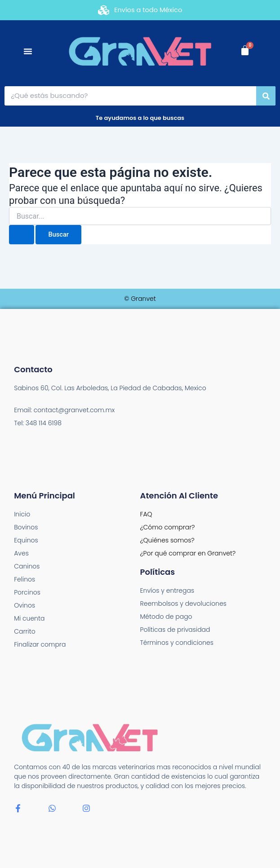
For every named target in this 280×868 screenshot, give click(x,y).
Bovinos (26, 527)
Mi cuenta (29, 618)
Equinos (26, 540)
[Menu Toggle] (28, 51)
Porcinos (27, 592)
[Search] (266, 96)
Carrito (25, 631)
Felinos (24, 579)
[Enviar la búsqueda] (22, 235)
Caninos (27, 566)
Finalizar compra (40, 644)
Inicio (22, 514)
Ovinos (24, 605)
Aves (21, 553)
